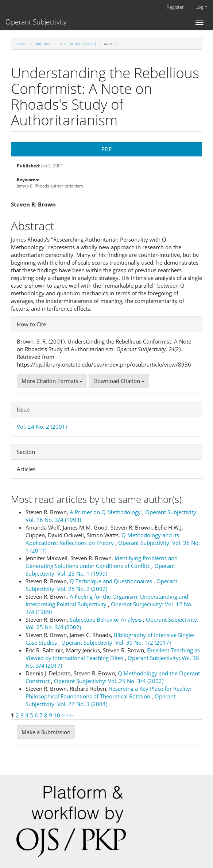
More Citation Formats (52, 381)
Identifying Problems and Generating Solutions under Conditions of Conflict (102, 562)
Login (202, 7)
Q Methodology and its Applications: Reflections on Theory (102, 539)
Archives (44, 44)
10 (57, 715)
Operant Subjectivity (36, 22)
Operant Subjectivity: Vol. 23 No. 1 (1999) (100, 570)
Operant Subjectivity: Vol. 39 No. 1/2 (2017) (116, 643)
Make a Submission (46, 732)
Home (22, 44)
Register (175, 7)
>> (70, 715)
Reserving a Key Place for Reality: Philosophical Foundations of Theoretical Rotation (109, 692)
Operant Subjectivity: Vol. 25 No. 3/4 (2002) (109, 681)
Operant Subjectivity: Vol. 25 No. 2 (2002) (101, 585)
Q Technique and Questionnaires (112, 581)
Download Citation (119, 381)
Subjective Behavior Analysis (106, 619)
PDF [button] (106, 149)
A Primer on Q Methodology (106, 512)
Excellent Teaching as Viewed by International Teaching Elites (113, 654)
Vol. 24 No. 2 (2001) (78, 44)
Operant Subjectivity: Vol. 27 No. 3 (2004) (100, 700)
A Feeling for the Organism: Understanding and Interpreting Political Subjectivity (107, 600)
